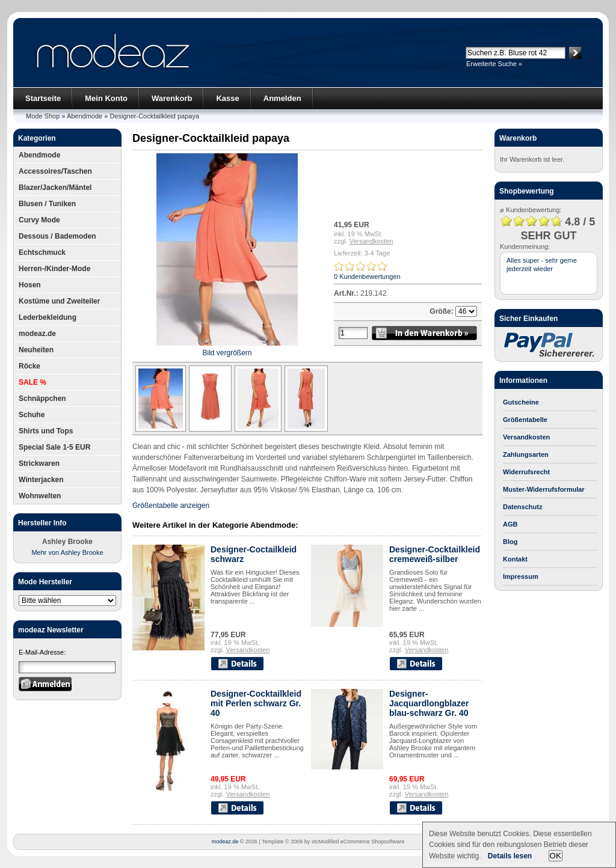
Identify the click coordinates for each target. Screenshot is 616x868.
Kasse (227, 98)
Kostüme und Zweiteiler (59, 301)
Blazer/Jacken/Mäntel (55, 188)
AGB (510, 524)
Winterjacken (41, 480)
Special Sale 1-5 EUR (54, 447)
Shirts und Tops (46, 431)
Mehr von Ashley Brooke (67, 552)
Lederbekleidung (48, 317)
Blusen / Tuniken (47, 204)
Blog (510, 542)
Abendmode (85, 116)
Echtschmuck (42, 252)
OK (556, 856)
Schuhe (32, 415)
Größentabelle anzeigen (171, 506)
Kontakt (515, 559)
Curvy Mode (39, 220)
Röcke (29, 366)
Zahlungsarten (526, 454)
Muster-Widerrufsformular (544, 489)
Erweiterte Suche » (494, 64)
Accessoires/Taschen (55, 171)
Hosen (30, 285)
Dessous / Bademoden (57, 236)
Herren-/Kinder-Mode (54, 269)
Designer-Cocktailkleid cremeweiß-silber (435, 554)
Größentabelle (525, 420)
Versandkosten (371, 241)
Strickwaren (39, 463)
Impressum (521, 576)
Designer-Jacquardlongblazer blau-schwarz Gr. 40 (429, 703)
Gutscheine (521, 402)
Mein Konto (106, 98)
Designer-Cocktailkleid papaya (154, 116)
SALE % (32, 382)
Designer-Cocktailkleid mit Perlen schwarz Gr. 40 (256, 703)
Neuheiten (36, 350)
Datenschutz (522, 507)
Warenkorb (172, 98)
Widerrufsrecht (526, 472)
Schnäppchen (42, 399)
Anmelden (282, 98)
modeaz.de (37, 334)
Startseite (43, 98)
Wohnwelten (40, 496)
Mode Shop (43, 116)
